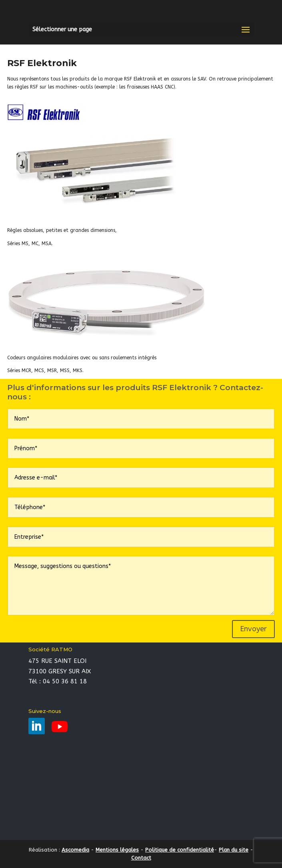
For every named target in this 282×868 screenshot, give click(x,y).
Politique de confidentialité (180, 850)
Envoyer (253, 629)
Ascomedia (75, 850)
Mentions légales (117, 850)
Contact (141, 858)
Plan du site (234, 850)
